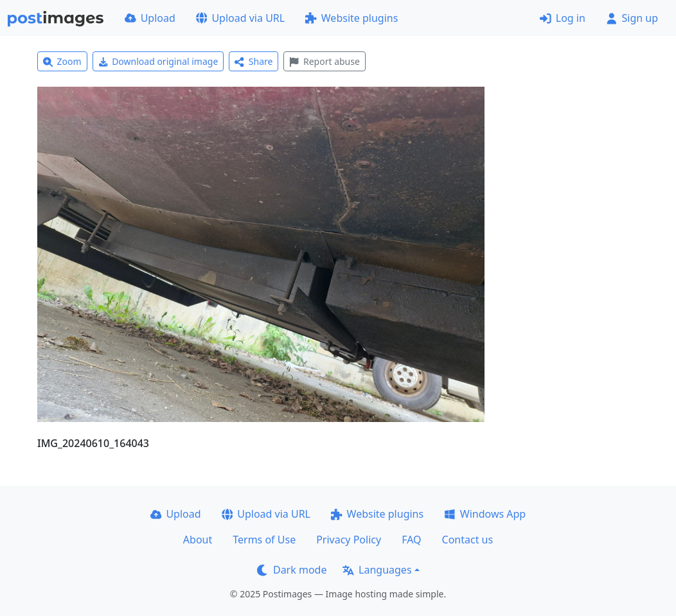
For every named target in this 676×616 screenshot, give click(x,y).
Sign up (632, 18)
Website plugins (351, 18)
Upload (150, 18)
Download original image (158, 61)
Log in (563, 18)
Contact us (468, 540)
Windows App (485, 514)
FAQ (411, 540)
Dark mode (292, 570)
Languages (377, 570)
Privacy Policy (349, 540)
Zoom (62, 61)
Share (254, 61)
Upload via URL (240, 18)
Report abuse (324, 61)
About (198, 540)
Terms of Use (264, 540)
